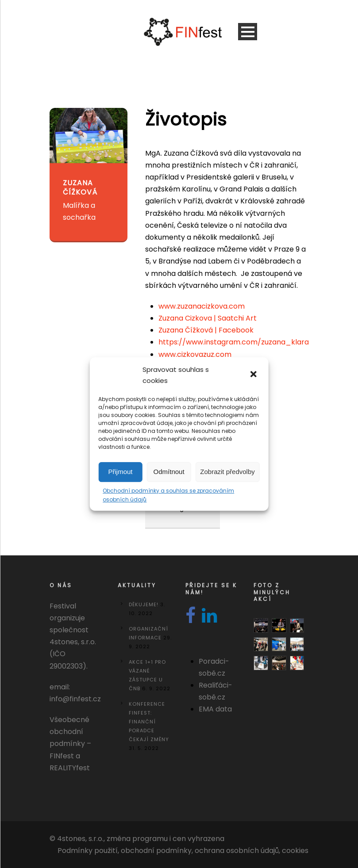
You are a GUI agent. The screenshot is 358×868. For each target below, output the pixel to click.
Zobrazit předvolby (227, 472)
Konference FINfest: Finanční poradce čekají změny (149, 722)
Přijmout (121, 472)
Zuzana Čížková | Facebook (206, 330)
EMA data (215, 709)
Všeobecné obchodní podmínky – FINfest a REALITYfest (70, 744)
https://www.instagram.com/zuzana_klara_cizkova (250, 342)
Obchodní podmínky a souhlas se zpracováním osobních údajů (168, 495)
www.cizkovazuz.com (195, 354)
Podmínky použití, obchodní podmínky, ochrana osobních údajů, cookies (183, 851)
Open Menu (248, 32)
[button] (254, 375)
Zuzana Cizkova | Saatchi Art (208, 318)
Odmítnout (169, 472)
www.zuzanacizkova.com (202, 306)
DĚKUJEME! (144, 604)
